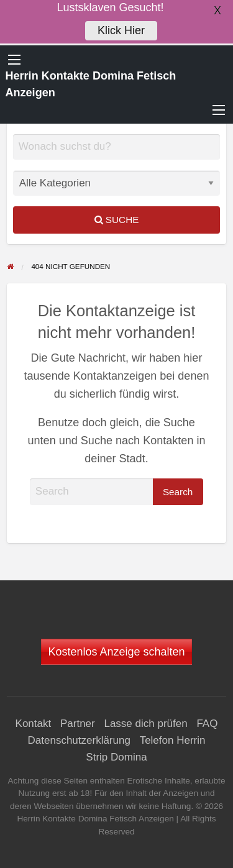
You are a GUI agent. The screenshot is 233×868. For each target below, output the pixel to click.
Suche (117, 220)
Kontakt (34, 724)
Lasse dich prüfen (145, 724)
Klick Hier (121, 27)
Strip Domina (116, 757)
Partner (78, 724)
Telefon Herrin (173, 740)
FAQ (207, 724)
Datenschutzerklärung (79, 740)
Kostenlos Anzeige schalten (116, 652)
